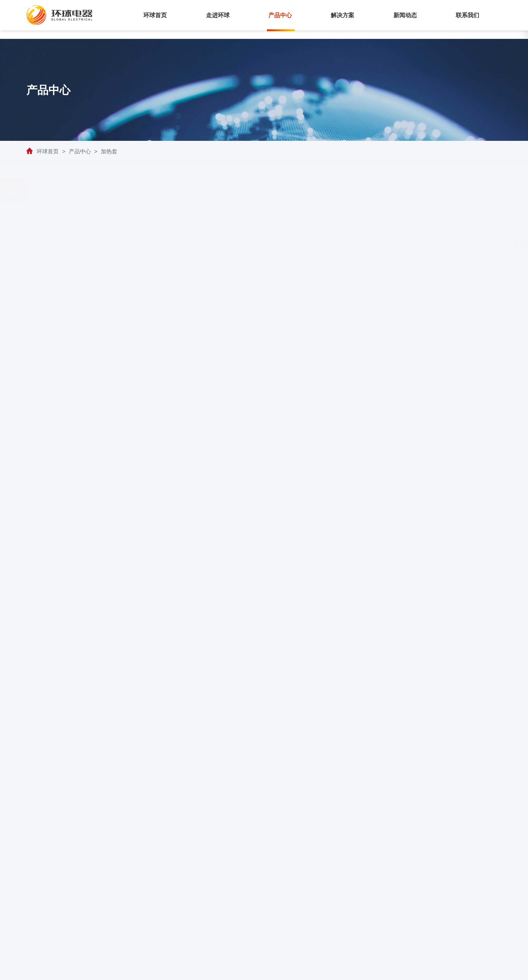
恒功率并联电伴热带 (77, 276)
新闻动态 (405, 15)
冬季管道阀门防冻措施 (54, 740)
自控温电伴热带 (104, 689)
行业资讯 (464, 882)
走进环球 (218, 15)
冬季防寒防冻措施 (54, 706)
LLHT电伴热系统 (77, 236)
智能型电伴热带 (77, 475)
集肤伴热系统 (77, 216)
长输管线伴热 (420, 871)
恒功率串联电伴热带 (77, 296)
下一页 (361, 676)
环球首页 (155, 15)
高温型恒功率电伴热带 (77, 376)
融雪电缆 (77, 356)
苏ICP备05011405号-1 (398, 971)
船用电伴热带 (77, 455)
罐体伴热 (415, 894)
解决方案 (342, 15)
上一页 (312, 676)
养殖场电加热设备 (54, 672)
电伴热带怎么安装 (104, 672)
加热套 (109, 151)
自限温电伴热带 (77, 256)
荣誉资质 (317, 882)
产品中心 (280, 15)
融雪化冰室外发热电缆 (54, 689)
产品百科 (464, 894)
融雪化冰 (415, 906)
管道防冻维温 (420, 882)
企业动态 (464, 871)
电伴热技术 (104, 706)
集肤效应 (104, 723)
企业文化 (317, 894)
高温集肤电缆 (77, 336)
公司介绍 (317, 871)
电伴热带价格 (54, 723)
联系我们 (467, 15)
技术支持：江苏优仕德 (470, 971)
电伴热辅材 (77, 415)
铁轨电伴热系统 (77, 395)
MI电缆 (77, 316)
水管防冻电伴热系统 (104, 740)
